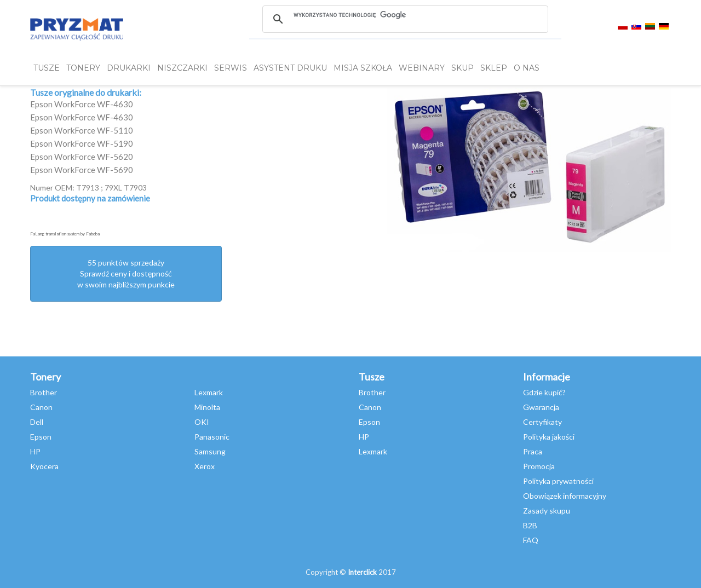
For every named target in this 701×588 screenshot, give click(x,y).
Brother (44, 392)
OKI (202, 422)
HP (35, 451)
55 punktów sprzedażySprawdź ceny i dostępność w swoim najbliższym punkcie (126, 273)
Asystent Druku (290, 68)
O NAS (527, 68)
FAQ (531, 540)
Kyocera (44, 466)
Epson (41, 437)
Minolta (207, 407)
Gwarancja (541, 407)
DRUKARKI (129, 68)
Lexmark (209, 392)
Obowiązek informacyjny (565, 496)
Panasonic (212, 437)
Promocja (539, 466)
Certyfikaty (542, 422)
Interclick (362, 572)
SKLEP (494, 68)
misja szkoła (363, 68)
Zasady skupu (547, 511)
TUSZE (47, 68)
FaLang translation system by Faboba (65, 234)
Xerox (205, 466)
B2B (530, 525)
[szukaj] (405, 15)
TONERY (83, 68)
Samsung (210, 451)
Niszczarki (182, 68)
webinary (422, 68)
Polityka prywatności (558, 481)
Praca (533, 451)
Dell (37, 422)
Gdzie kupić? (544, 392)
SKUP (462, 68)
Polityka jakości (549, 437)
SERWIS (231, 68)
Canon (41, 407)
